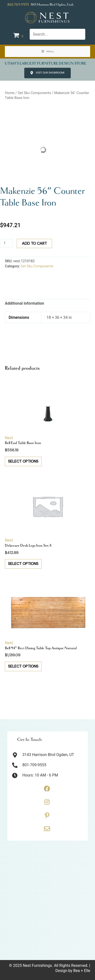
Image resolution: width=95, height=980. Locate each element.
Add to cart (34, 243)
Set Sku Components (34, 93)
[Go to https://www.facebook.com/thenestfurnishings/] (47, 790)
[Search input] (57, 34)
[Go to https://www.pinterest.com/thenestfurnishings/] (47, 817)
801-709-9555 (18, 5)
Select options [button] (23, 461)
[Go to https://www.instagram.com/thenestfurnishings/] (47, 804)
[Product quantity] (6, 243)
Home (10, 93)
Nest (9, 438)
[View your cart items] (19, 35)
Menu (48, 51)
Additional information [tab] (24, 303)
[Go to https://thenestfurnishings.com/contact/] (47, 831)
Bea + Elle (82, 971)
